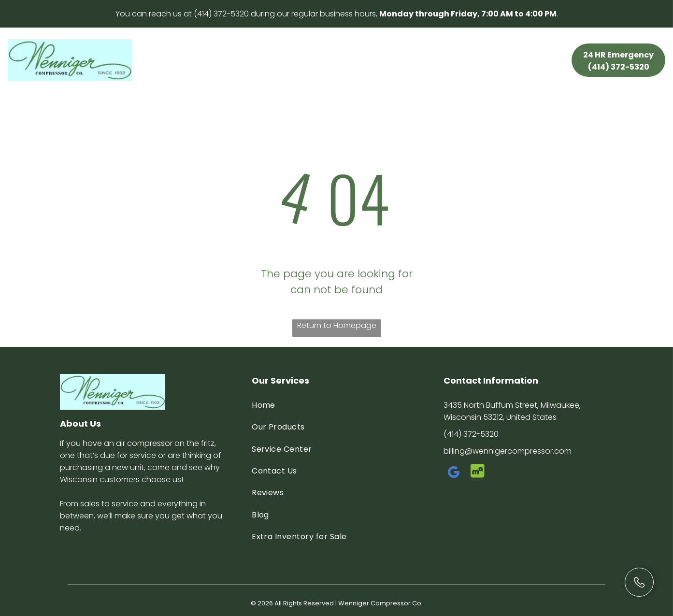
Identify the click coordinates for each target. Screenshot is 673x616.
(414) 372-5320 (221, 14)
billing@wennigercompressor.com (508, 451)
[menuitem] (206, 51)
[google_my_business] (454, 474)
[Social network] (478, 474)
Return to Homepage (337, 325)
